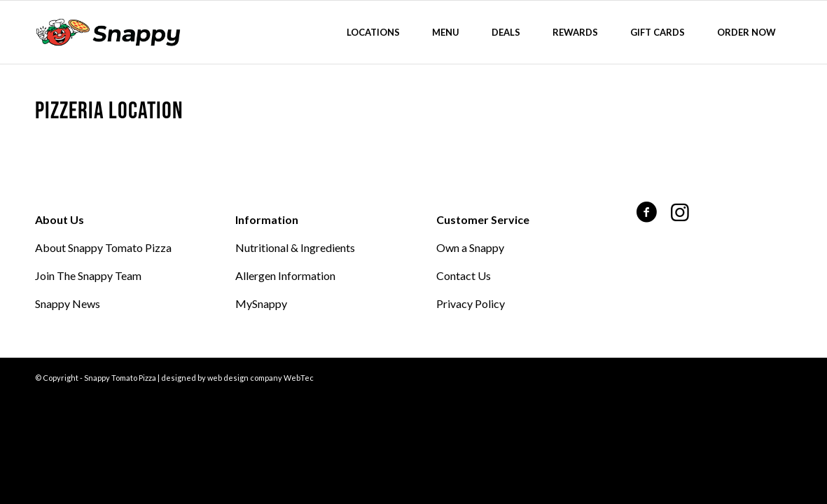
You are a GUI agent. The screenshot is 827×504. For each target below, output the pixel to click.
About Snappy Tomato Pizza (103, 247)
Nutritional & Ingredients (295, 247)
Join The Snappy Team (88, 275)
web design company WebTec (260, 378)
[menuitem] (373, 32)
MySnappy (261, 303)
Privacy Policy (471, 303)
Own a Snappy (470, 247)
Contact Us (464, 275)
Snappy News (68, 303)
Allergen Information (285, 275)
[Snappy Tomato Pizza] (108, 32)
